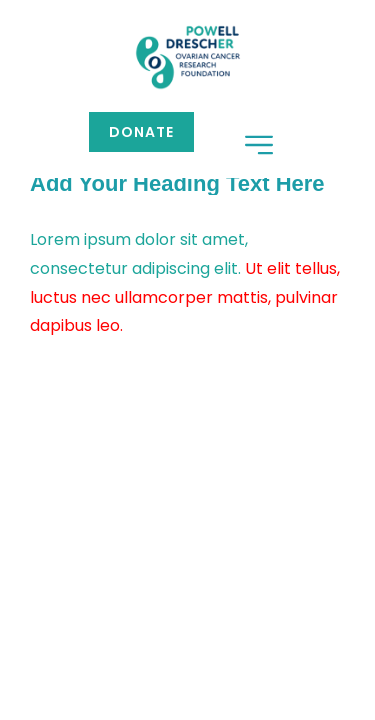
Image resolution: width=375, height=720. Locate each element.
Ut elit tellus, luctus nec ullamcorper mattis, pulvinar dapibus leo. (185, 297)
